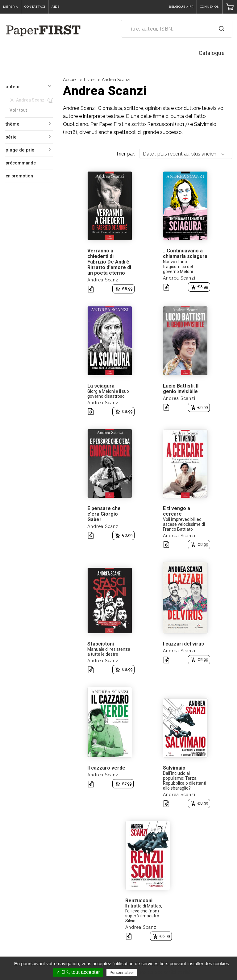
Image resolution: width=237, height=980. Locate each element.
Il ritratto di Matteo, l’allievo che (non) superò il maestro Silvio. (144, 913)
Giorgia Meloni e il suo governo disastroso (108, 394)
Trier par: (125, 154)
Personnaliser (122, 972)
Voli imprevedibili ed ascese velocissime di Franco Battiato (184, 524)
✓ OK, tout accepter (78, 972)
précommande (21, 163)
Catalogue (212, 53)
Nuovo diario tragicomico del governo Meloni (178, 267)
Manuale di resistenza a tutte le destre (109, 652)
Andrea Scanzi (116, 80)
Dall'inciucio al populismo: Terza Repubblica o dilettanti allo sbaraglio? (185, 781)
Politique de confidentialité (166, 972)
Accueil (70, 80)
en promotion (19, 176)
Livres (90, 80)
